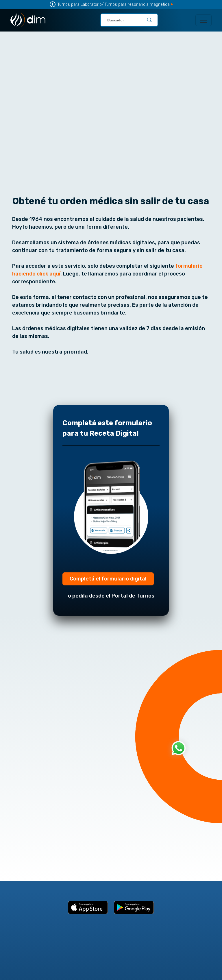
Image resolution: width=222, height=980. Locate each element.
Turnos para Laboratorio (80, 4)
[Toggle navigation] (203, 20)
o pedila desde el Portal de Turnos (111, 596)
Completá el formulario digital (108, 579)
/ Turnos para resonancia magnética (136, 4)
